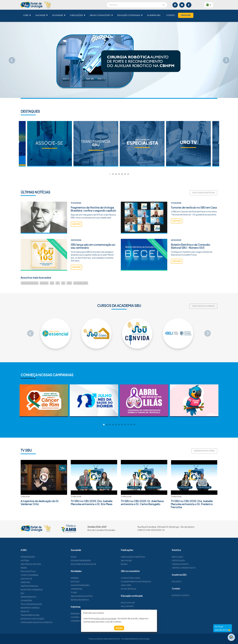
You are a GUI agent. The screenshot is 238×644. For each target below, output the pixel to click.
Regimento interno (45, 608)
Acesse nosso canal (204, 451)
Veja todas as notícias (203, 193)
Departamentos (43, 597)
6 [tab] (125, 174)
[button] (209, 5)
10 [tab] (131, 425)
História (40, 561)
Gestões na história (46, 564)
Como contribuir (44, 575)
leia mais (76, 239)
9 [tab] (128, 425)
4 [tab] (119, 174)
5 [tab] (122, 174)
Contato (171, 15)
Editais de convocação (47, 619)
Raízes (38, 568)
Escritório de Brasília (46, 590)
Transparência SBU (45, 615)
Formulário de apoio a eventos (51, 622)
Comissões (41, 601)
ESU (37, 593)
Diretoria (40, 582)
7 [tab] (128, 174)
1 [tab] (110, 174)
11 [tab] (134, 425)
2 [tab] (113, 174)
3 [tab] (116, 174)
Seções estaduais (44, 586)
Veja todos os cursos (203, 306)
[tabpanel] (142, 144)
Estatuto (40, 611)
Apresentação (43, 557)
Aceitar (119, 628)
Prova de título (43, 571)
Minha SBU (186, 15)
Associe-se (41, 579)
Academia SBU (154, 15)
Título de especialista (46, 604)
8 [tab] (125, 425)
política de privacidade (105, 618)
